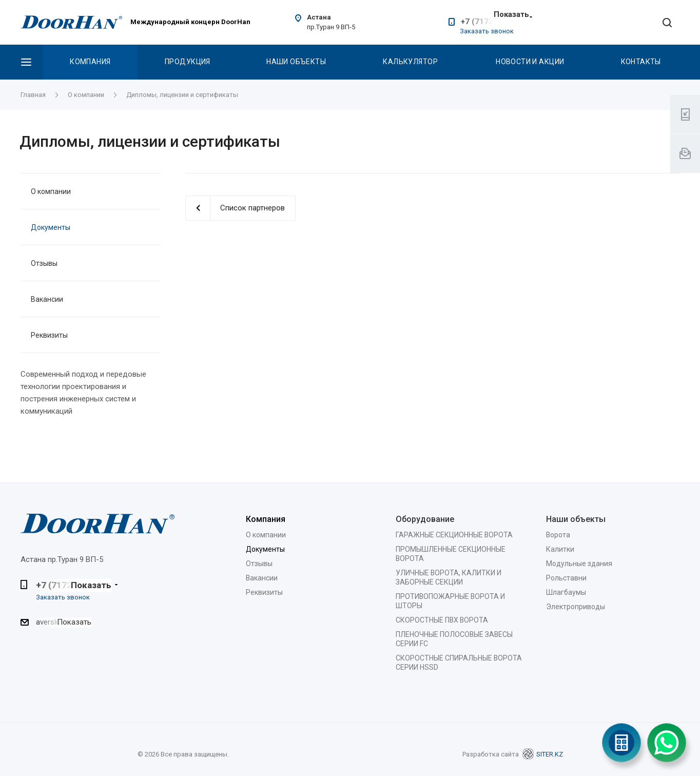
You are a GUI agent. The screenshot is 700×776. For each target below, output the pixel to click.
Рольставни (566, 578)
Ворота (558, 535)
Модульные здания (579, 564)
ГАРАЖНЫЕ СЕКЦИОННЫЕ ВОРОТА (454, 535)
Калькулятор (410, 62)
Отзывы (44, 263)
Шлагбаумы (566, 592)
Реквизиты (49, 335)
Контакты (641, 62)
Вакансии (47, 299)
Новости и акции (530, 62)
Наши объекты (296, 62)
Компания (90, 62)
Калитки (560, 549)
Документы (51, 227)
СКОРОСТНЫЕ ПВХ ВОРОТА (442, 620)
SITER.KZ (542, 754)
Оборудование (425, 519)
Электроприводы (576, 607)
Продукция (188, 62)
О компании (51, 191)
